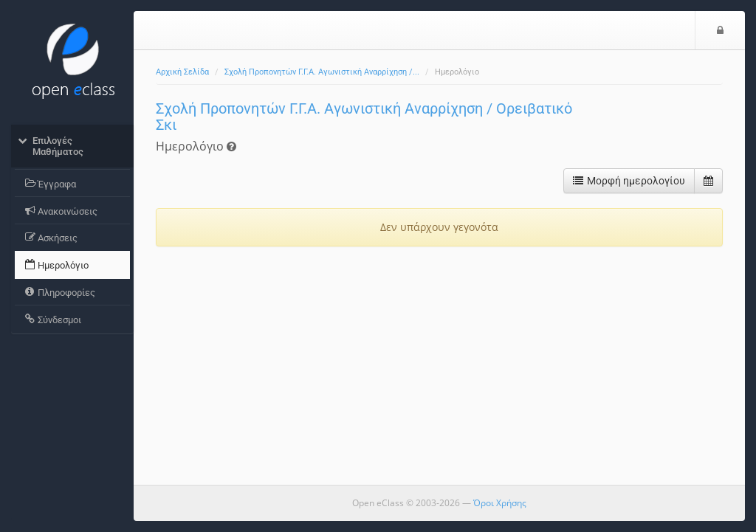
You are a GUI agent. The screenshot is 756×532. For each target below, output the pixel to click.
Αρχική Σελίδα (182, 72)
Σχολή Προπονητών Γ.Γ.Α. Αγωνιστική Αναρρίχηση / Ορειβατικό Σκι (364, 117)
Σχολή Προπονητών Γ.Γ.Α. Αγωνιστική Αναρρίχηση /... (322, 72)
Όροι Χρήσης (500, 503)
